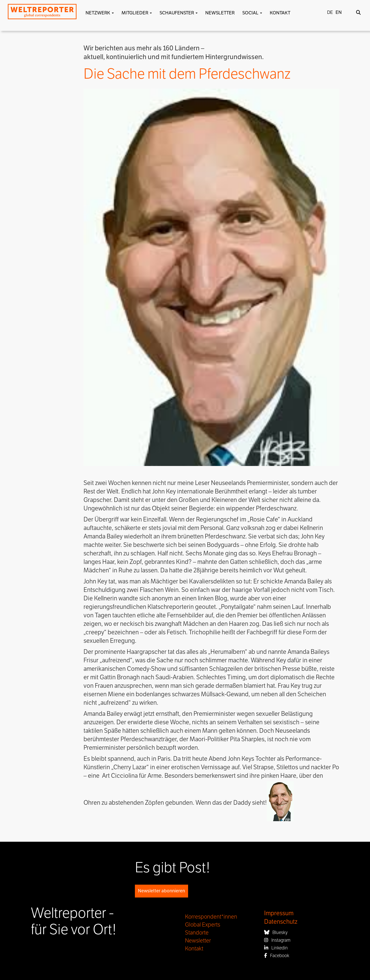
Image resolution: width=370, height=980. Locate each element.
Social (252, 13)
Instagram (277, 940)
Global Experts (203, 925)
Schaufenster (179, 13)
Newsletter (220, 13)
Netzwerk (100, 13)
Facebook (277, 956)
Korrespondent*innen (211, 917)
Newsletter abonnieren (161, 891)
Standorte (197, 933)
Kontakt (280, 13)
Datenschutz (281, 922)
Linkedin (276, 948)
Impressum (279, 913)
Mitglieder (137, 13)
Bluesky (276, 932)
